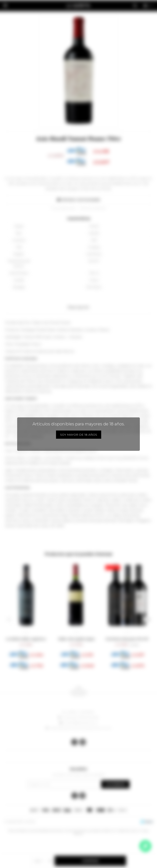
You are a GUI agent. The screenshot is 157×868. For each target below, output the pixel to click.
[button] (9, 620)
